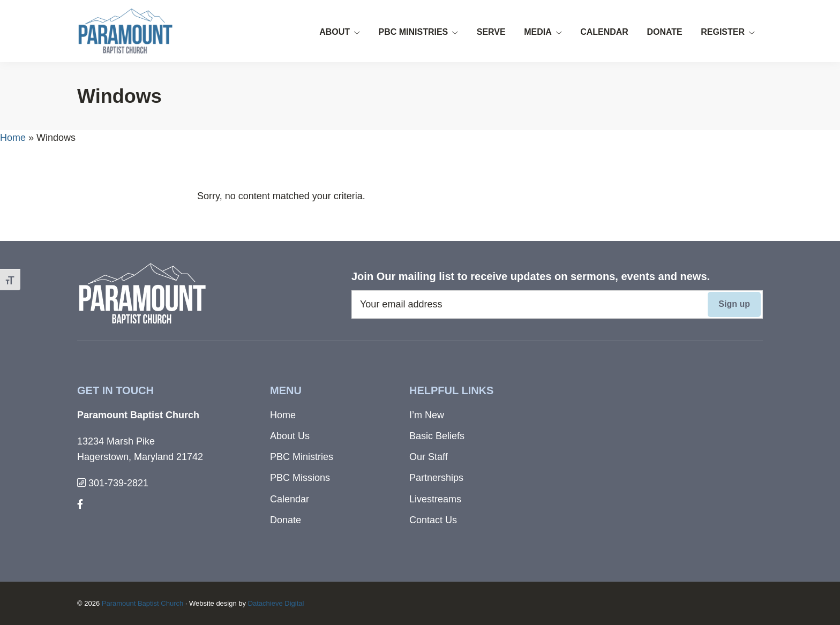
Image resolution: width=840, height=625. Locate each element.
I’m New (427, 415)
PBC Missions (300, 478)
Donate (286, 520)
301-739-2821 (113, 483)
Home (13, 138)
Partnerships (436, 478)
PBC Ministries (302, 457)
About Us (290, 436)
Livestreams (435, 499)
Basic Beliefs (437, 436)
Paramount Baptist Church (142, 603)
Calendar (290, 499)
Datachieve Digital (276, 603)
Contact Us (433, 520)
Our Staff (429, 457)
